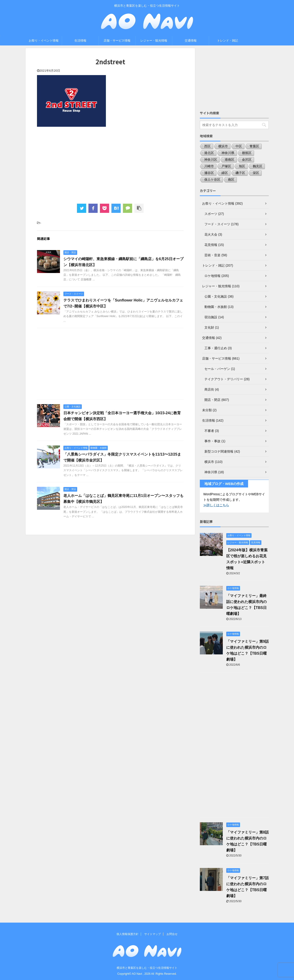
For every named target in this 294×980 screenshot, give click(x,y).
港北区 (209, 153)
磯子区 (240, 173)
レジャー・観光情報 (154, 41)
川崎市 (209, 166)
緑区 (225, 173)
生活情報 (80, 41)
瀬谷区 (209, 173)
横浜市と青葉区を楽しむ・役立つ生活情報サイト (147, 968)
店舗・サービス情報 (117, 41)
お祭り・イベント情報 (44, 41)
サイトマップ (153, 934)
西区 (207, 146)
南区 (231, 180)
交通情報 (191, 41)
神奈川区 (211, 160)
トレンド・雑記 (228, 41)
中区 (239, 146)
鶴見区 (257, 166)
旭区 (242, 166)
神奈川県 (228, 153)
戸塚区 (226, 166)
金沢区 (247, 160)
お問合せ (172, 934)
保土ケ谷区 (212, 180)
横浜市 (223, 146)
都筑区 (247, 153)
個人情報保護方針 (127, 934)
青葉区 (254, 146)
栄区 (256, 173)
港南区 (229, 160)
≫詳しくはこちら (216, 505)
